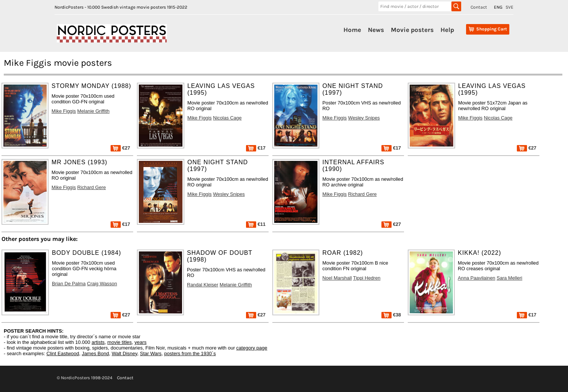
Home (352, 30)
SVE (510, 7)
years (141, 342)
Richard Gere (91, 187)
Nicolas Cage (227, 118)
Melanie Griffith (93, 111)
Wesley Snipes (364, 118)
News (376, 30)
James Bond (95, 353)
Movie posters (412, 30)
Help (447, 30)
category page (252, 348)
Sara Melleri (509, 278)
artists (98, 342)
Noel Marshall (337, 278)
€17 (256, 148)
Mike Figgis (64, 111)
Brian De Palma (69, 284)
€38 (391, 315)
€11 (256, 224)
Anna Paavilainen (477, 278)
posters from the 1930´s (190, 353)
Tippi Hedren (367, 278)
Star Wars (151, 353)
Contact (479, 7)
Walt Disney (125, 353)
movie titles (119, 342)
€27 (120, 148)
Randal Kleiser (203, 285)
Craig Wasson (102, 284)
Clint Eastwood (63, 353)
